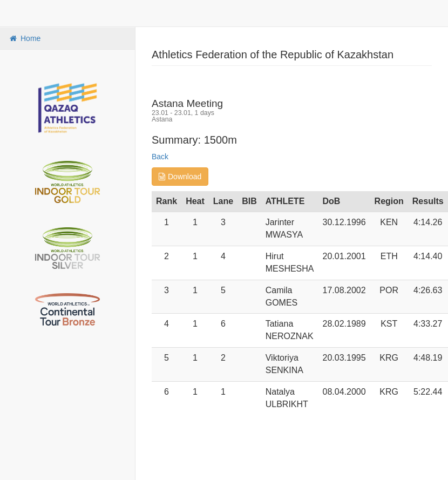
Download (180, 177)
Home (24, 38)
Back (160, 157)
